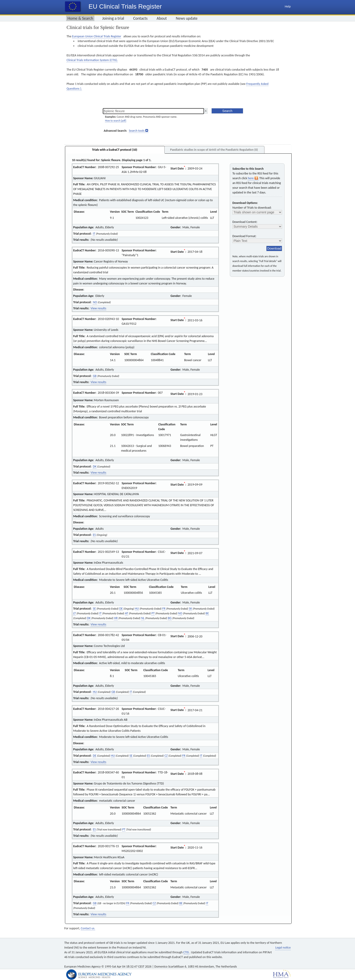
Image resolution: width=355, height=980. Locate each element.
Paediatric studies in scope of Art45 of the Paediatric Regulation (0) (214, 150)
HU (137, 609)
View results (98, 308)
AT (127, 613)
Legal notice (283, 948)
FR (164, 609)
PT (153, 613)
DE (121, 609)
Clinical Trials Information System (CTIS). (92, 60)
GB (95, 376)
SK (190, 609)
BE (207, 613)
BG (170, 618)
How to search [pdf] (116, 121)
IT (94, 234)
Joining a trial (113, 18)
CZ (166, 756)
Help (288, 6)
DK (95, 466)
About (162, 18)
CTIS (186, 952)
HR (116, 618)
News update (187, 18)
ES (94, 535)
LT (74, 613)
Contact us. (88, 928)
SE (94, 609)
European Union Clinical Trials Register (97, 36)
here (253, 178)
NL (143, 618)
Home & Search (80, 18)
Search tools (137, 131)
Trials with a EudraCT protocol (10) (115, 150)
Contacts (140, 18)
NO (95, 302)
